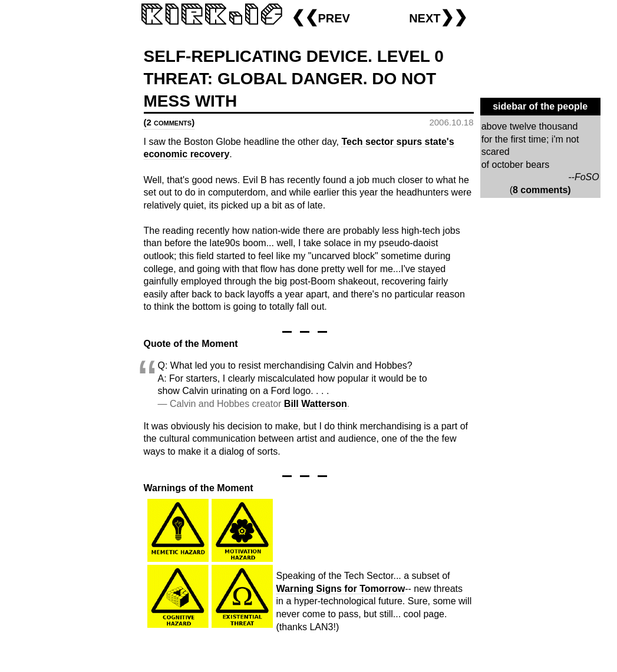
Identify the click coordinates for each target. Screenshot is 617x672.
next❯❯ (438, 17)
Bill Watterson (316, 404)
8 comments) (542, 190)
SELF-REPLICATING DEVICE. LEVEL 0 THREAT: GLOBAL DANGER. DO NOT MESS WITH (294, 79)
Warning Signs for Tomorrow (341, 589)
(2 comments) (169, 122)
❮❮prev (321, 17)
